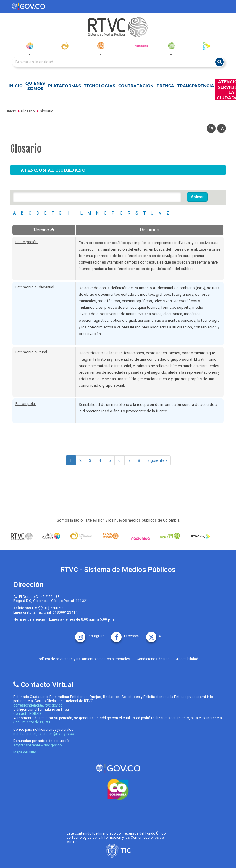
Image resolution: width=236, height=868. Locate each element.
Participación (26, 242)
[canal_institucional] (65, 46)
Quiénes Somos (35, 86)
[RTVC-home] (118, 27)
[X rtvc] (154, 634)
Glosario (28, 111)
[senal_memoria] (171, 46)
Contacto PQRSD (27, 714)
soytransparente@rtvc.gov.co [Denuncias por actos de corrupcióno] (37, 745)
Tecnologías (100, 86)
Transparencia (196, 86)
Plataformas (64, 86)
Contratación (136, 86)
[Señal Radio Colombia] (111, 536)
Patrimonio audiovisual (35, 287)
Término (44, 230)
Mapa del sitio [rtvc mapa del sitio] (25, 752)
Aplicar (197, 197)
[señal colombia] (51, 536)
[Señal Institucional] (81, 536)
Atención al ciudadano (53, 170)
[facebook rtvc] (125, 634)
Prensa (165, 86)
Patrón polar (26, 404)
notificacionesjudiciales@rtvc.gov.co (44, 734)
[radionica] (141, 46)
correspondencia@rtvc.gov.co (38, 705)
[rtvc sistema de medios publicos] (118, 768)
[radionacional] (101, 46)
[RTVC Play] (200, 536)
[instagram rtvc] (90, 634)
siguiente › (157, 460)
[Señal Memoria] (170, 536)
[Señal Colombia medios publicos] (22, 536)
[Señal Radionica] (141, 538)
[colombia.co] (118, 789)
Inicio (16, 86)
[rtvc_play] (207, 46)
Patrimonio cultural (31, 352)
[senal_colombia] (29, 46)
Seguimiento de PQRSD (32, 722)
